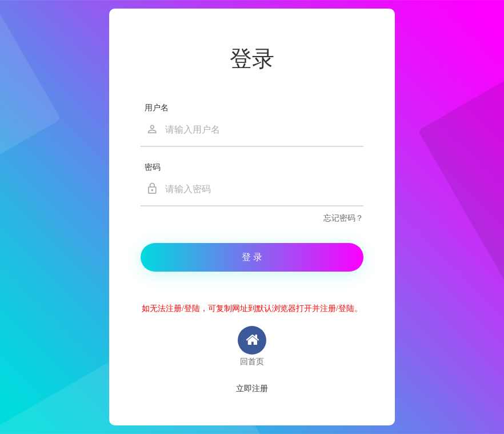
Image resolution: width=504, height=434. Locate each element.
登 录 (252, 257)
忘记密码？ (343, 218)
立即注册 (252, 389)
